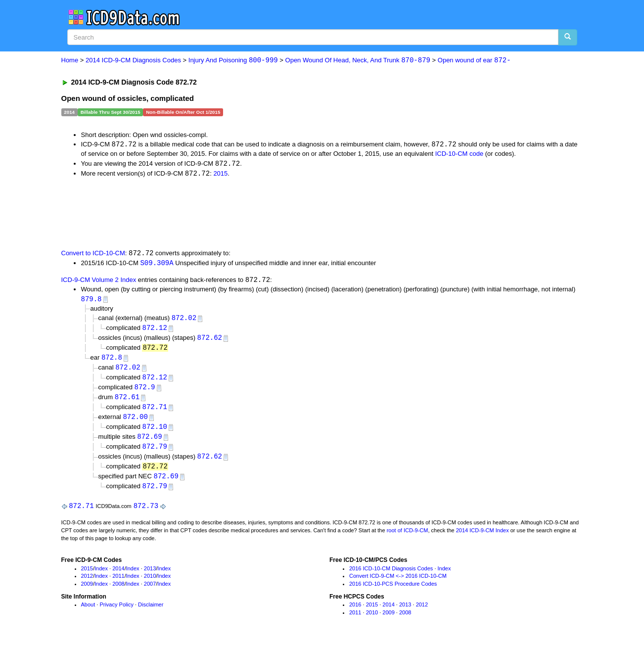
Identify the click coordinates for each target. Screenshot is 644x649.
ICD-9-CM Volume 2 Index (99, 282)
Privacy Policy (116, 612)
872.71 (154, 412)
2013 (150, 576)
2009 (87, 591)
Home (70, 61)
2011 (118, 584)
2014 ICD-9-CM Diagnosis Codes (133, 61)
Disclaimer (151, 612)
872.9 (144, 392)
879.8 (92, 301)
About (88, 612)
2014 (118, 576)
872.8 (112, 361)
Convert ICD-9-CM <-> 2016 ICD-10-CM (398, 584)
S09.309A (157, 264)
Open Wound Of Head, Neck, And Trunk (358, 61)
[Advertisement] (238, 214)
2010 (150, 584)
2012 (87, 584)
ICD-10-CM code (460, 154)
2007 (150, 591)
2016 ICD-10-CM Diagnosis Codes (391, 576)
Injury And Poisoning (233, 61)
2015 (220, 174)
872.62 (210, 341)
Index (101, 576)
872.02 (184, 320)
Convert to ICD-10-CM (93, 255)
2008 (118, 591)
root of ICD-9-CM (408, 538)
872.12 (154, 330)
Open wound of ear (474, 61)
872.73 (146, 513)
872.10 (154, 432)
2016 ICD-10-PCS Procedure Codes (393, 591)
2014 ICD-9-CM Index (483, 538)
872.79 (154, 452)
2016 (355, 612)
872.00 (135, 422)
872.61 (127, 401)
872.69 (149, 442)
